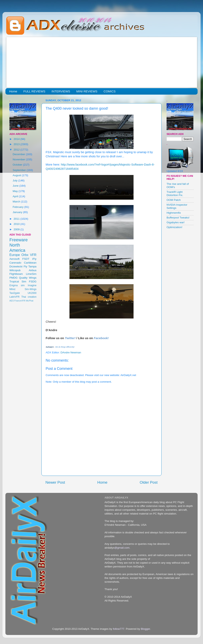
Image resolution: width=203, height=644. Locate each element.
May (16, 191)
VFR (33, 255)
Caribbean (30, 263)
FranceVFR (20, 301)
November (19, 159)
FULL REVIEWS (34, 91)
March (17, 202)
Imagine (32, 285)
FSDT (26, 259)
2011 (17, 219)
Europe (15, 255)
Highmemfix (174, 213)
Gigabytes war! (176, 222)
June (16, 186)
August (17, 175)
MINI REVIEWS (87, 91)
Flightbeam (16, 274)
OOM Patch (174, 200)
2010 (17, 224)
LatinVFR (15, 297)
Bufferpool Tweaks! (178, 218)
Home (13, 91)
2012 (17, 150)
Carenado (15, 263)
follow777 (119, 629)
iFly (34, 259)
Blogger (145, 629)
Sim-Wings (31, 289)
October (18, 165)
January (18, 212)
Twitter (70, 338)
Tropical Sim (18, 282)
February (18, 207)
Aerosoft (14, 259)
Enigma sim (17, 285)
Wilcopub (15, 270)
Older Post (149, 482)
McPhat (30, 301)
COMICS (110, 91)
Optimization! (174, 227)
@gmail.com (122, 548)
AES (12, 301)
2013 (17, 144)
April (16, 196)
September (20, 170)
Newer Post (55, 482)
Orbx (25, 255)
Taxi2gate (15, 293)
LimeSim (31, 274)
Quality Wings (28, 278)
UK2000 (32, 293)
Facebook (101, 338)
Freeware (19, 240)
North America (17, 248)
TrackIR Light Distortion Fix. (175, 194)
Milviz (12, 289)
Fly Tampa (30, 266)
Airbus (33, 270)
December (19, 154)
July (15, 180)
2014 (17, 139)
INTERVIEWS (61, 91)
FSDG (33, 282)
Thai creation (29, 297)
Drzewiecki (16, 266)
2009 (17, 229)
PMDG (14, 278)
